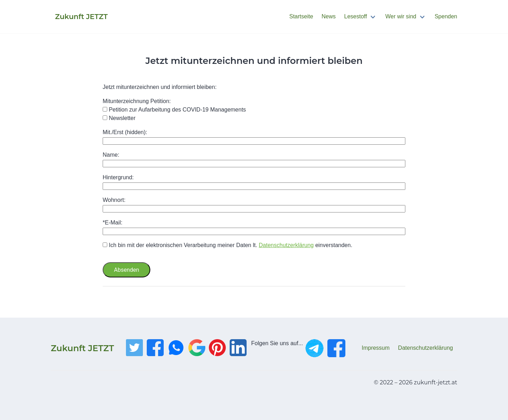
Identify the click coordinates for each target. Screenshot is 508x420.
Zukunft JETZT (82, 348)
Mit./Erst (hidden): (125, 132)
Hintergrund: (118, 177)
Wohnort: (114, 200)
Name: (111, 155)
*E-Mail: (113, 223)
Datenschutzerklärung (286, 245)
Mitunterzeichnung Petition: (137, 101)
